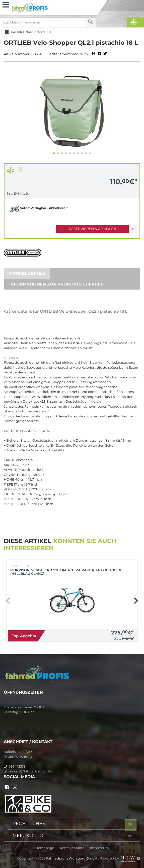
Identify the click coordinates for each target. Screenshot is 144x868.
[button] (54, 153)
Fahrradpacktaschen (27, 32)
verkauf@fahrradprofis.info (28, 771)
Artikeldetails (27, 273)
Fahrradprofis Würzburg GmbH (72, 858)
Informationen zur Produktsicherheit (57, 284)
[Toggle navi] (6, 4)
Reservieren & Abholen (92, 229)
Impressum (99, 848)
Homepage (45, 848)
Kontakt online (72, 848)
